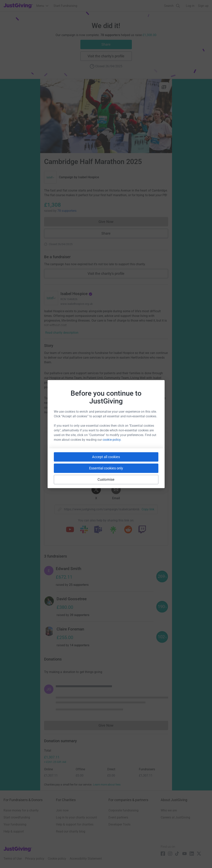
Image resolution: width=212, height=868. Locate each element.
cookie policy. (112, 440)
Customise (106, 479)
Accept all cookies (106, 457)
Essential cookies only (106, 468)
